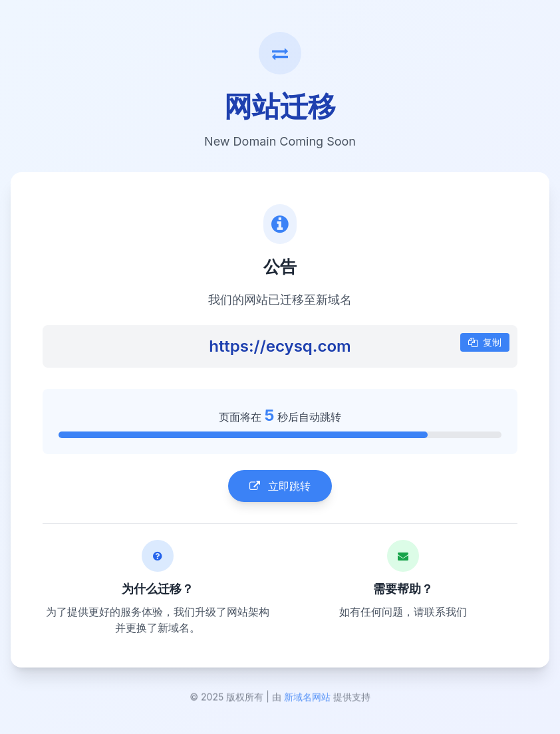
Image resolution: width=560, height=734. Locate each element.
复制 (485, 343)
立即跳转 (280, 487)
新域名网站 (307, 701)
